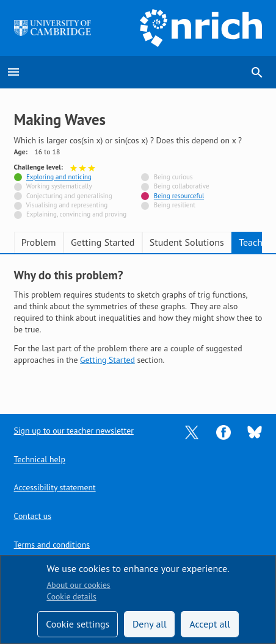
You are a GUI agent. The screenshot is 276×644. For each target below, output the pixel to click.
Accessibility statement (55, 487)
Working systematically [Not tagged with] (59, 186)
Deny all (150, 624)
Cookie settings (78, 624)
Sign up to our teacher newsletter (74, 431)
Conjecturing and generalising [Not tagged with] (69, 196)
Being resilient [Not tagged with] (175, 205)
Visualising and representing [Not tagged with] (67, 205)
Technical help (40, 459)
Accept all (210, 624)
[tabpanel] (138, 327)
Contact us (33, 516)
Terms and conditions (52, 545)
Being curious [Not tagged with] (173, 177)
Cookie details (71, 596)
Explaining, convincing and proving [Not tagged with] (76, 214)
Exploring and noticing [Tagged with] (59, 177)
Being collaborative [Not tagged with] (182, 186)
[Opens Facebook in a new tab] (223, 431)
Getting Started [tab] (103, 242)
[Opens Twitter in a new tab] (192, 431)
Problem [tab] (39, 242)
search (257, 73)
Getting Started (107, 360)
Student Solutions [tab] (187, 242)
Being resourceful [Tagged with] (179, 196)
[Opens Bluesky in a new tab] (255, 431)
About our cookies (78, 585)
